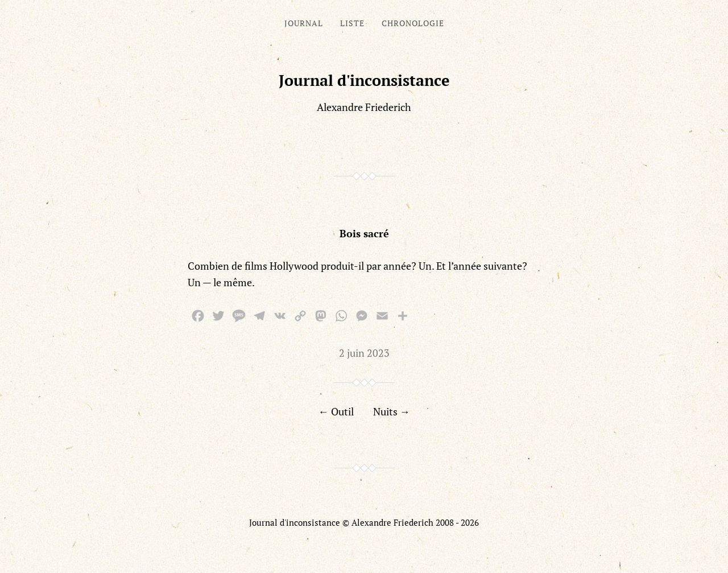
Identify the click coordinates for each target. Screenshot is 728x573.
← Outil (336, 411)
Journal (304, 23)
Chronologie (413, 23)
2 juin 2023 (364, 353)
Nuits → (392, 411)
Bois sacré (364, 233)
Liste (352, 23)
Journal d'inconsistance (364, 80)
